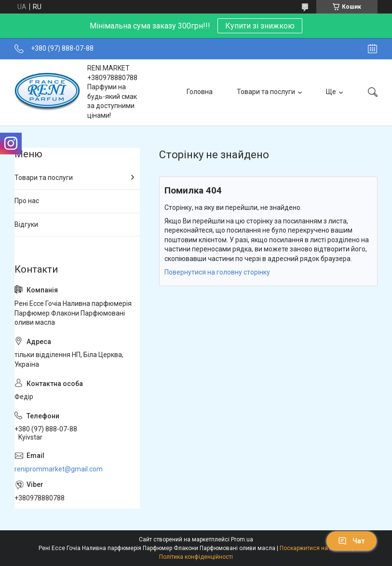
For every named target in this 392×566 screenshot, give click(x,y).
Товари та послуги (266, 92)
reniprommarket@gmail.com (59, 469)
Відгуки (26, 224)
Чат (351, 541)
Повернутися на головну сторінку (217, 272)
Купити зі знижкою (260, 26)
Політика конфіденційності (196, 557)
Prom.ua (242, 539)
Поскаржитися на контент (315, 548)
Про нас (27, 201)
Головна (200, 92)
